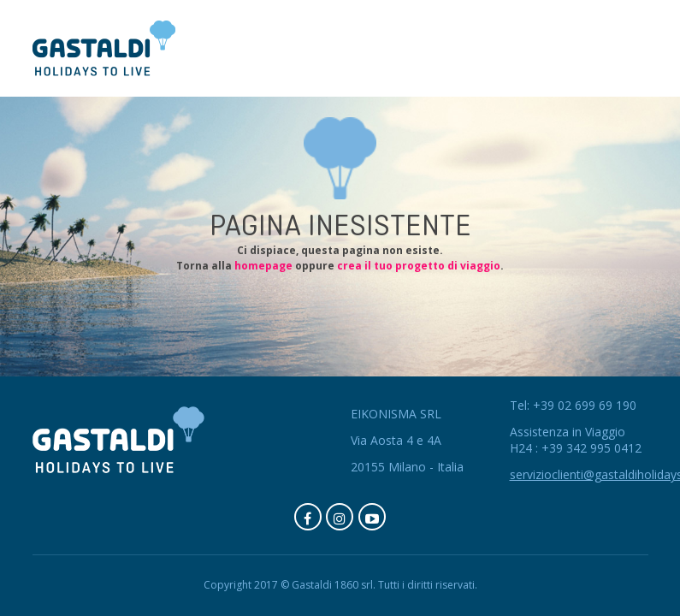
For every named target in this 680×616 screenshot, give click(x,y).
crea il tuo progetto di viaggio (419, 266)
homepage (263, 266)
